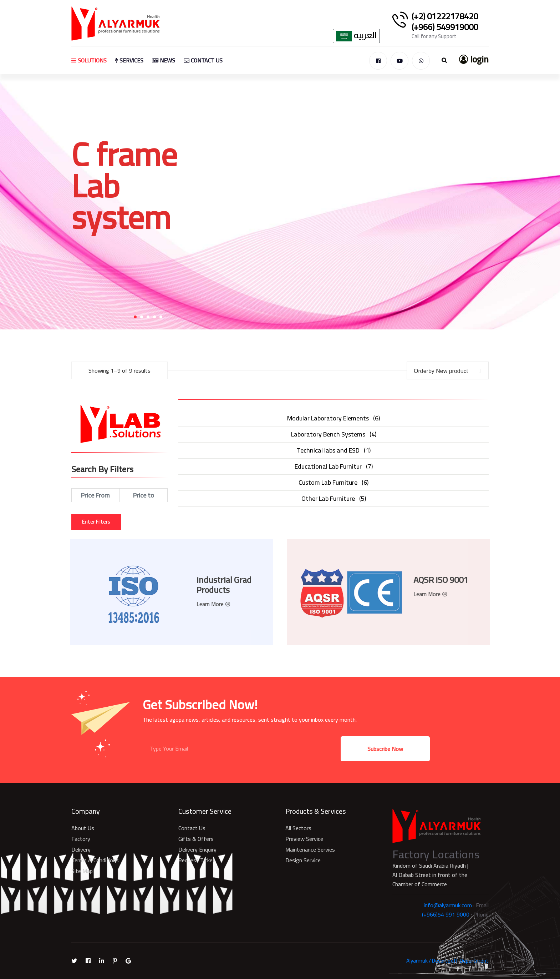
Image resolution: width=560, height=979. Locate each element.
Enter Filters (96, 522)
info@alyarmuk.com (448, 905)
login (474, 59)
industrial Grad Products (220, 585)
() (334, 418)
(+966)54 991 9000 (446, 914)
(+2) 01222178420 (445, 16)
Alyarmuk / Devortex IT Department (447, 961)
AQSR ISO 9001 (445, 580)
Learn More (209, 604)
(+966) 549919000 (445, 27)
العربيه (356, 36)
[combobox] (448, 370)
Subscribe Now (385, 749)
